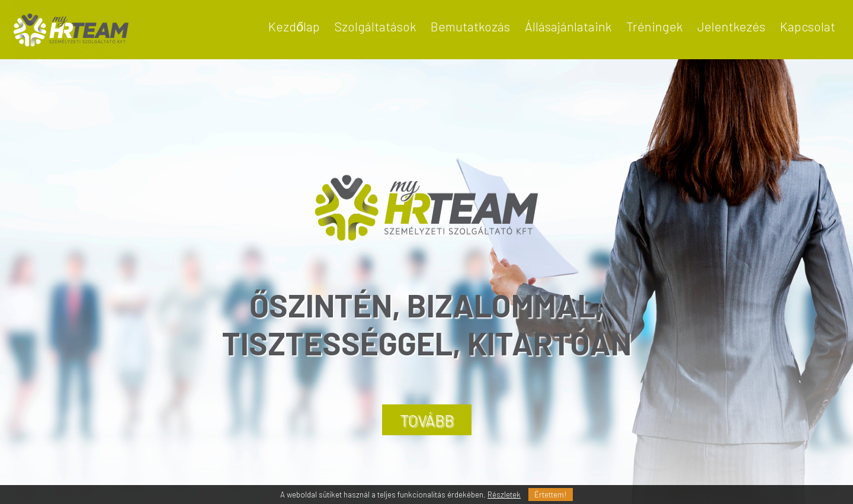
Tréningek (654, 26)
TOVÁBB (427, 420)
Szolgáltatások (375, 26)
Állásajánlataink (568, 26)
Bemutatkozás (470, 26)
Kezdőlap (294, 26)
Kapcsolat (808, 26)
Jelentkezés (731, 26)
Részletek (504, 495)
